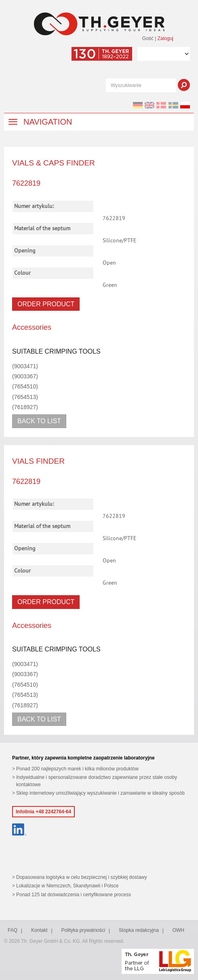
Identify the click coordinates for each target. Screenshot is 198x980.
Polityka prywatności (83, 930)
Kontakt (39, 930)
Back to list (39, 421)
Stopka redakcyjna (139, 930)
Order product (46, 304)
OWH (178, 930)
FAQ (13, 930)
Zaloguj (165, 38)
